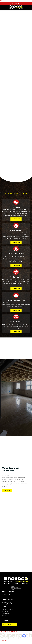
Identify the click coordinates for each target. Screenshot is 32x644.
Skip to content (4, 1)
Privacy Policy (4, 640)
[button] (30, 7)
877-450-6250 (16, 3)
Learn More (16, 219)
